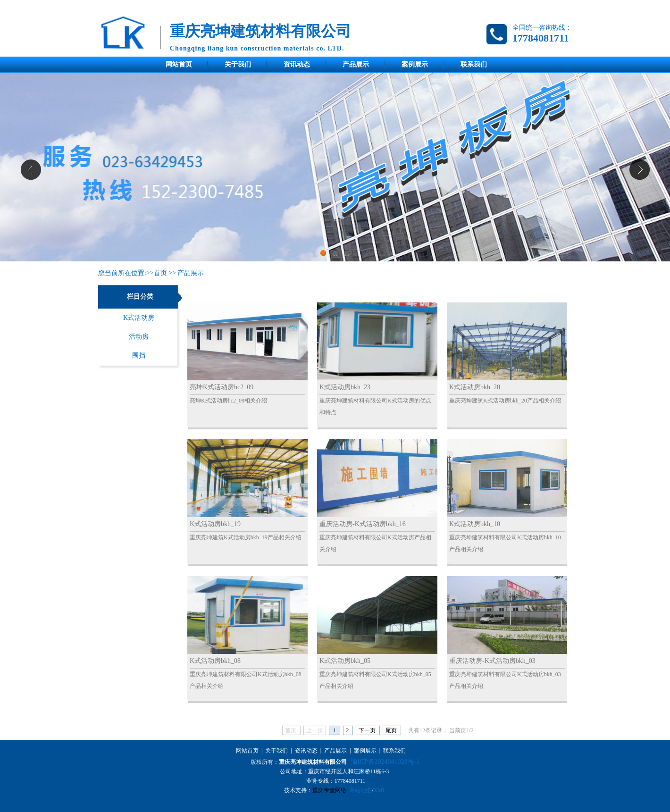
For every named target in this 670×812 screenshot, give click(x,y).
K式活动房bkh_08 (215, 661)
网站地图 (360, 790)
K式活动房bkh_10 (475, 524)
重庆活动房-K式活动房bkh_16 (363, 524)
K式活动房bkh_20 (475, 387)
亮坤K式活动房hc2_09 (222, 387)
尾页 (392, 730)
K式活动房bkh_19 (215, 524)
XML (380, 790)
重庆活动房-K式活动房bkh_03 (492, 661)
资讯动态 (297, 64)
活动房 (139, 337)
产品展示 (356, 64)
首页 (160, 273)
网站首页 (179, 64)
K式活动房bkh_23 (345, 387)
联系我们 (474, 64)
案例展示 (415, 64)
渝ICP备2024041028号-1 (385, 762)
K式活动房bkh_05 (345, 661)
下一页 (368, 730)
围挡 (139, 356)
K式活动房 (139, 318)
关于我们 (238, 64)
